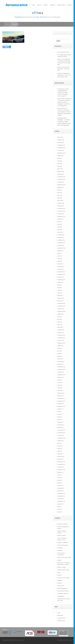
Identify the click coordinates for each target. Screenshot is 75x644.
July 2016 (60, 443)
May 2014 (60, 512)
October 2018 (61, 372)
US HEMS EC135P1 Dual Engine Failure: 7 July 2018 (63, 94)
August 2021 (60, 282)
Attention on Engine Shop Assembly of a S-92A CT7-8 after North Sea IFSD (64, 75)
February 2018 (61, 393)
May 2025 (60, 164)
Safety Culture (61, 586)
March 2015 (60, 485)
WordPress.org (61, 621)
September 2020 (61, 311)
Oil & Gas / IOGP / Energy (63, 578)
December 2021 (61, 272)
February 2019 (61, 361)
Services (46, 5)
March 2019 (60, 359)
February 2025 (61, 171)
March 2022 (60, 264)
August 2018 (60, 377)
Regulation (60, 580)
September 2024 (61, 185)
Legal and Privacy (15, 640)
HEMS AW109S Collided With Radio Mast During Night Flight (64, 123)
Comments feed (61, 618)
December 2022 (61, 240)
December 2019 (61, 335)
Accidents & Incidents (63, 524)
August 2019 (60, 346)
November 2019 (61, 338)
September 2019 (61, 343)
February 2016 (61, 456)
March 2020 (60, 327)
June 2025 (60, 161)
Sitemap (22, 640)
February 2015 (61, 488)
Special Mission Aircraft (63, 591)
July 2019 (60, 348)
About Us (39, 5)
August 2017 (60, 409)
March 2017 (60, 422)
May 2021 (60, 290)
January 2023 (60, 237)
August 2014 (60, 504)
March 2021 (60, 296)
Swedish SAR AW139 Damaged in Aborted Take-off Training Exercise (64, 104)
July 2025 (60, 158)
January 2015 (60, 491)
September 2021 (61, 280)
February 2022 (61, 266)
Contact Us (69, 5)
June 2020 (60, 319)
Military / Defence (62, 567)
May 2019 (60, 354)
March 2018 (60, 390)
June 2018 (60, 383)
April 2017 (60, 420)
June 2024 (60, 193)
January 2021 (60, 301)
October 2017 (61, 404)
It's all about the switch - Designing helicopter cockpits (63, 91)
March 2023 (60, 232)
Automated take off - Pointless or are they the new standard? (63, 110)
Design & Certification (63, 543)
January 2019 (60, 364)
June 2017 (60, 414)
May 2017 (60, 417)
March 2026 (60, 137)
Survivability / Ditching (63, 594)
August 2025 (60, 156)
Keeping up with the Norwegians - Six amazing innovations (64, 120)
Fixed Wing (60, 548)
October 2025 (61, 150)
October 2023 (61, 214)
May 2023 (60, 227)
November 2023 (61, 211)
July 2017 (60, 412)
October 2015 (61, 467)
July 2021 (60, 285)
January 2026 (60, 142)
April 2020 (60, 325)
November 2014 (61, 496)
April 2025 (60, 166)
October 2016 (61, 435)
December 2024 (61, 177)
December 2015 (61, 462)
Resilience (60, 583)
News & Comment (61, 5)
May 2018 (60, 385)
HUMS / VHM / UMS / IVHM (64, 557)
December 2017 (61, 398)
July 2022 (60, 253)
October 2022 (61, 245)
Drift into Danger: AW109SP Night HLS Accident (64, 114)
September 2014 (61, 501)
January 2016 (60, 459)
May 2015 (60, 480)
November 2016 (61, 433)
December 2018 (61, 367)
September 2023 (61, 216)
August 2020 (60, 314)
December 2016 (61, 430)
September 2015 (61, 470)
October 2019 (61, 340)
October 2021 (61, 277)
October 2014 (61, 499)
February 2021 (61, 298)
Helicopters (60, 550)
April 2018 (60, 388)
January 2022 (60, 269)
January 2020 (60, 332)
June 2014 (60, 509)
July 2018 (60, 380)
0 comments (55, 17)
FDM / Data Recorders (63, 545)
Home (34, 5)
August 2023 (60, 219)
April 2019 (60, 356)
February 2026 (61, 140)
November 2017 (61, 401)
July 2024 (60, 190)
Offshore (60, 575)
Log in (59, 613)
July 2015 (60, 475)
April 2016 (60, 451)
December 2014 (61, 493)
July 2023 (60, 222)
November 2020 (61, 306)
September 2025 (61, 153)
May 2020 (60, 322)
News (59, 572)
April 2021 (60, 293)
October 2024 (61, 182)
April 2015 (60, 483)
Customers (53, 5)
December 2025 (61, 145)
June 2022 (60, 256)
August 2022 (60, 251)
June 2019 (60, 351)
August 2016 (60, 441)
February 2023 (61, 235)
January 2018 (60, 396)
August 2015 (60, 472)
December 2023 (61, 208)
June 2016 (60, 446)
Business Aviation (62, 535)
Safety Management (62, 588)
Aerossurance (28, 17)
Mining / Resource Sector (63, 570)
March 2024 (60, 201)
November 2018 (61, 369)
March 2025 (60, 169)
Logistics (60, 560)
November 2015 (61, 464)
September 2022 (61, 248)
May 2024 (60, 195)
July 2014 (60, 507)
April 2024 (60, 198)
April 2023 (60, 230)
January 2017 (60, 427)
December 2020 (61, 303)
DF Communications (68, 640)
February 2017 (61, 425)
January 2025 (60, 174)
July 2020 (60, 317)
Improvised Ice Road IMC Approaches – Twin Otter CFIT (63, 69)
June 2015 (60, 478)
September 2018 (61, 375)
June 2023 (60, 224)
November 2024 (61, 179)
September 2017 (61, 406)
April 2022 (60, 261)
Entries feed (60, 615)
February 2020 (61, 330)
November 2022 (61, 243)
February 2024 (61, 203)
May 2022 (60, 259)
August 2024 (60, 187)
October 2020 (61, 309)
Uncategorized (61, 596)
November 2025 (61, 148)
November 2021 (61, 274)
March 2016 (60, 454)
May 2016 (60, 449)
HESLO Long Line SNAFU (63, 52)
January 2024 (60, 206)
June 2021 (60, 288)
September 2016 (61, 438)
